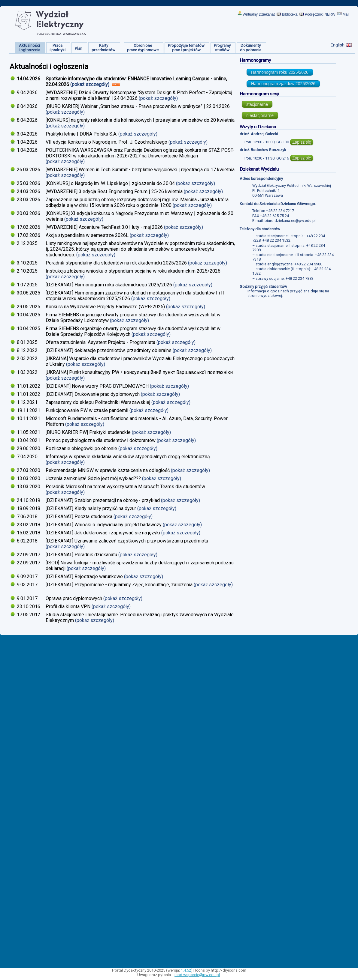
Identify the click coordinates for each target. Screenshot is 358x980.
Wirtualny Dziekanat (259, 14)
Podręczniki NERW (320, 14)
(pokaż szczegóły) (90, 84)
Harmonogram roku (280, 72)
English (338, 45)
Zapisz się (302, 142)
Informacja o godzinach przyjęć (275, 291)
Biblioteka (290, 14)
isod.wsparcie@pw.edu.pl (197, 975)
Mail (346, 14)
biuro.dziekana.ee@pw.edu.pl (290, 221)
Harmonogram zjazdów (283, 84)
